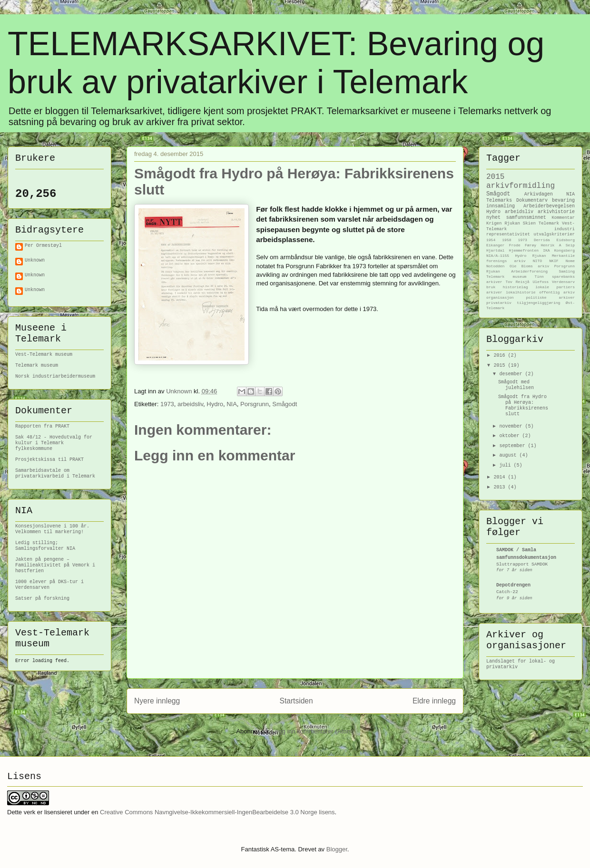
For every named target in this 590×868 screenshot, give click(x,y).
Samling (567, 271)
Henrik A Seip (558, 245)
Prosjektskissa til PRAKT (49, 460)
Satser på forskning (42, 599)
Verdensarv (563, 282)
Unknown (35, 260)
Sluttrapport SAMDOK (522, 564)
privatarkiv (499, 303)
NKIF (554, 261)
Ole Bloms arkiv (529, 266)
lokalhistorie (521, 292)
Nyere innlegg (157, 701)
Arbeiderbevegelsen (549, 206)
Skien (529, 224)
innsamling (501, 206)
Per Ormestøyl (43, 246)
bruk (491, 287)
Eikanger (495, 245)
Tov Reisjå (518, 282)
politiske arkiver (550, 297)
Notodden (495, 266)
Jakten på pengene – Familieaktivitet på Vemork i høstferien (55, 565)
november (512, 426)
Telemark (549, 224)
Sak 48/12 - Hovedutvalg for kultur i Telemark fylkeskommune (54, 443)
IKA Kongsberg (559, 250)
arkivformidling (521, 186)
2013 (501, 487)
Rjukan (512, 224)
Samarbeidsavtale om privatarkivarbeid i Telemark (55, 473)
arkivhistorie (556, 212)
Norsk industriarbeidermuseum (55, 376)
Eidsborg (566, 240)
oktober (511, 436)
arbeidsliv (190, 404)
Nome (570, 261)
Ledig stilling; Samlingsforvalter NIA (45, 546)
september (513, 446)
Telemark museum (37, 366)
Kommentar (563, 218)
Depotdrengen (513, 585)
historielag (516, 287)
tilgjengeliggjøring (538, 303)
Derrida (542, 240)
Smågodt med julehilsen (516, 385)
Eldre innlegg (434, 701)
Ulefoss (541, 282)
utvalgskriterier (554, 234)
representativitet (508, 234)
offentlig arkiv (557, 292)
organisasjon (500, 297)
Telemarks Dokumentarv (517, 200)
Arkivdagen (539, 194)
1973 (167, 404)
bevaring (563, 200)
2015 (495, 177)
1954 (491, 240)
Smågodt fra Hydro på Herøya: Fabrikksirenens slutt (523, 405)
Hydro (215, 404)
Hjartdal (495, 250)
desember (512, 374)
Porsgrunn (255, 404)
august (509, 455)
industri (565, 229)
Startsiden (296, 701)
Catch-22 (507, 592)
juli (506, 465)
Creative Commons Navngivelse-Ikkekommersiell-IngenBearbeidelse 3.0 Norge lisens (217, 812)
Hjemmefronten (524, 250)
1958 (506, 240)
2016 (501, 356)
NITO (537, 261)
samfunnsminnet (526, 218)
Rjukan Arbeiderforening (517, 271)
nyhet (493, 218)
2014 (501, 477)
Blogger (337, 849)
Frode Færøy (523, 245)
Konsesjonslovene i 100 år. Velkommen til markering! (52, 529)
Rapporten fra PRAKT (42, 426)
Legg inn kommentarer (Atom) (313, 731)
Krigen (494, 224)
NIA (232, 404)
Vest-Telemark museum (44, 355)
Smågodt (285, 404)
